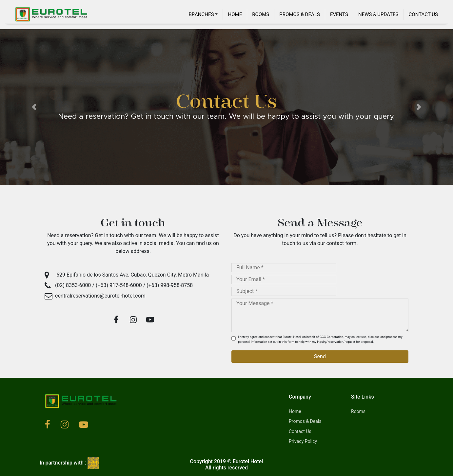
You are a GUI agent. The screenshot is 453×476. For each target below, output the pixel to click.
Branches (201, 14)
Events (339, 14)
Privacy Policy (303, 441)
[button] (34, 107)
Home (235, 14)
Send (320, 356)
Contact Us (423, 14)
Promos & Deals (300, 14)
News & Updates (378, 14)
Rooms (261, 14)
